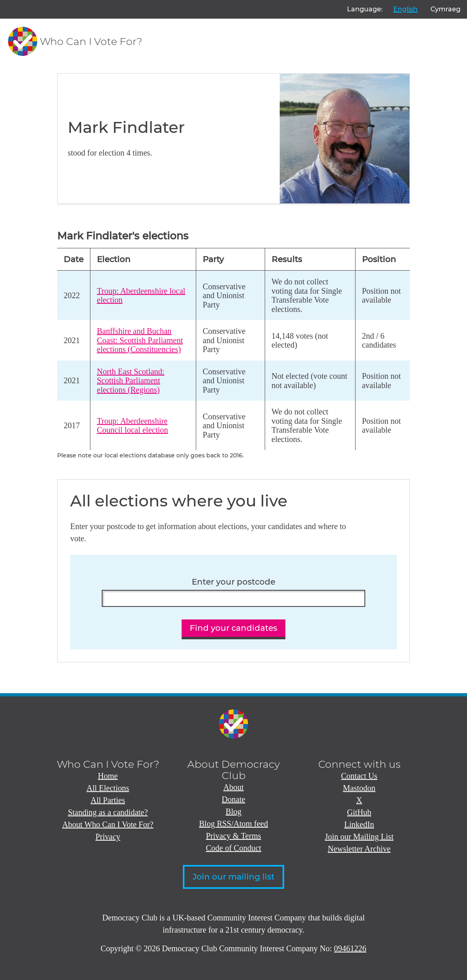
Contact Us (359, 776)
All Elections (108, 788)
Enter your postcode (233, 582)
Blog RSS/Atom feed (233, 824)
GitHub (359, 812)
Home (108, 776)
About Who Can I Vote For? (108, 824)
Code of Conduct (234, 848)
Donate (233, 799)
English (405, 9)
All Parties (108, 800)
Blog (234, 811)
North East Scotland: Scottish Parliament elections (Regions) (131, 381)
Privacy (108, 837)
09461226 (350, 948)
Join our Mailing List (359, 837)
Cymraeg (446, 9)
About (233, 787)
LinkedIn (359, 824)
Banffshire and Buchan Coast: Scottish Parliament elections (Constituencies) (140, 340)
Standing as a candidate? (108, 812)
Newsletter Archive (359, 849)
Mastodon (359, 788)
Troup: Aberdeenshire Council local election (133, 426)
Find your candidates (233, 628)
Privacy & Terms (233, 836)
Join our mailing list (233, 877)
